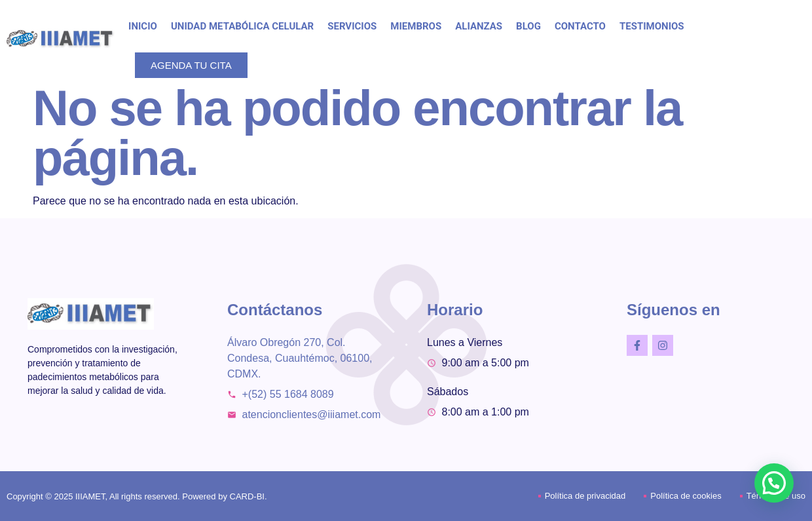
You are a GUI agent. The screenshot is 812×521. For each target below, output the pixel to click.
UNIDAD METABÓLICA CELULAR (242, 26)
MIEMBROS (416, 26)
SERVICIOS (352, 26)
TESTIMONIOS (652, 26)
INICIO (143, 26)
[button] (774, 483)
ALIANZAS (479, 26)
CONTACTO (580, 26)
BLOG (528, 26)
